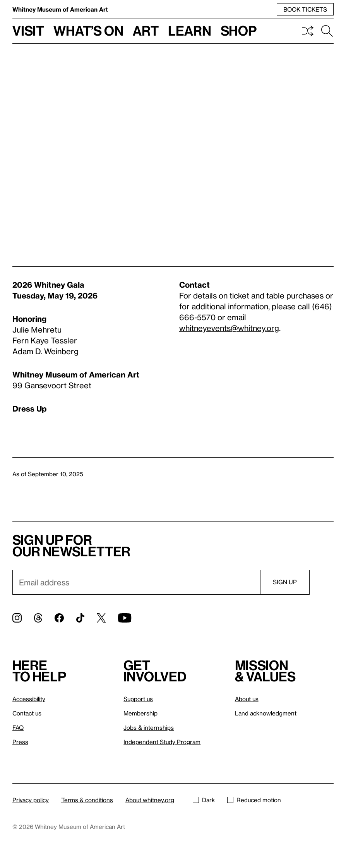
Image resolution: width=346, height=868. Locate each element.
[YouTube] (125, 618)
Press (20, 742)
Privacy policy (31, 800)
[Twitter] (101, 618)
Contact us (27, 713)
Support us (138, 699)
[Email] (136, 582)
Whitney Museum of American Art (60, 9)
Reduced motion (254, 800)
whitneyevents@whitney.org (229, 328)
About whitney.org (150, 800)
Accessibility (29, 699)
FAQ (18, 727)
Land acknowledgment (266, 713)
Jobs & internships (149, 727)
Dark (204, 800)
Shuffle (308, 31)
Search (327, 31)
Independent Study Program (162, 742)
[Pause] (322, 211)
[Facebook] (59, 618)
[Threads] (38, 618)
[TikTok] (80, 618)
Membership (140, 713)
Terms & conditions (87, 800)
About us (247, 699)
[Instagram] (17, 618)
